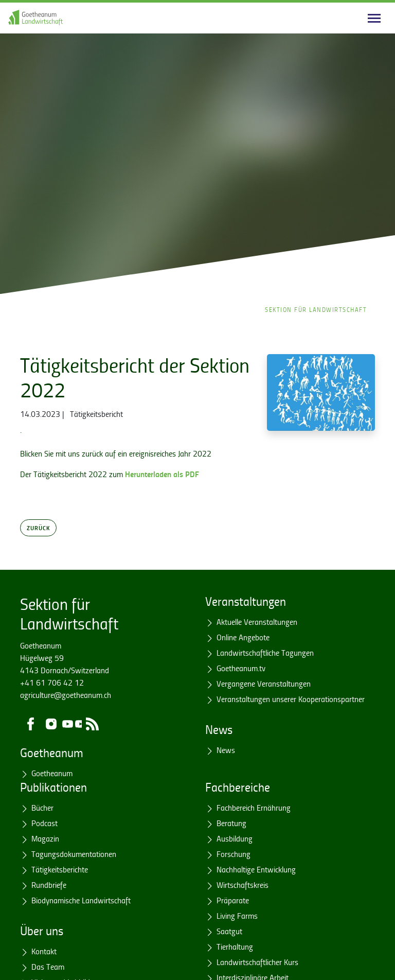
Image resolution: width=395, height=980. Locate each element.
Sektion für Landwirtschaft (316, 310)
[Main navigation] (374, 18)
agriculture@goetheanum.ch (66, 695)
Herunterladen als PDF (162, 474)
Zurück (38, 528)
